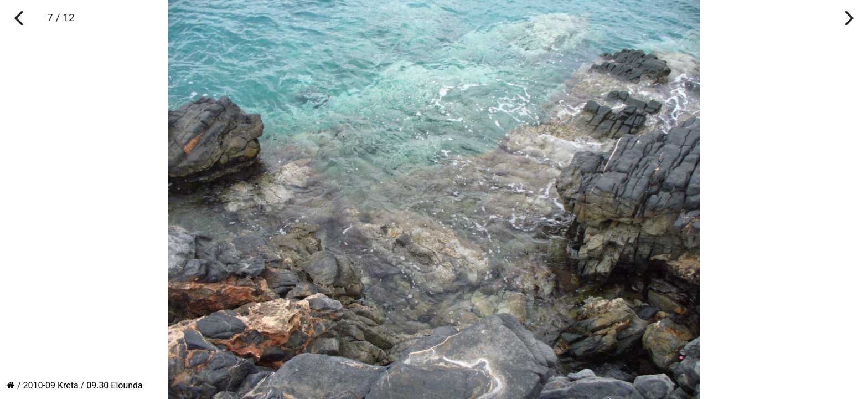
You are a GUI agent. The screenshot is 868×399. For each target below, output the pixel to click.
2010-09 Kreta (51, 385)
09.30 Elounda (115, 385)
